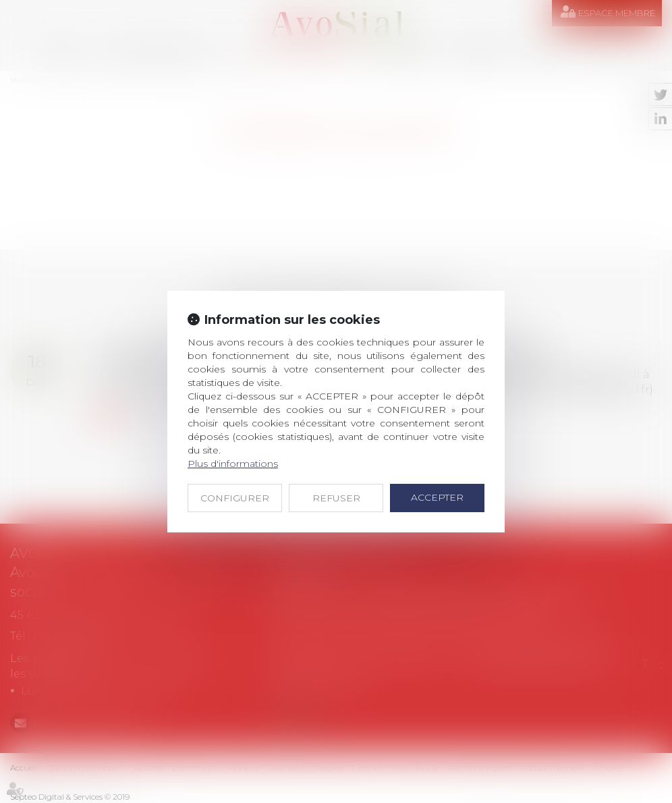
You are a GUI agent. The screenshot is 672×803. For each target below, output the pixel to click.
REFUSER (336, 498)
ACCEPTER (437, 497)
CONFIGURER (235, 498)
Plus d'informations (233, 464)
